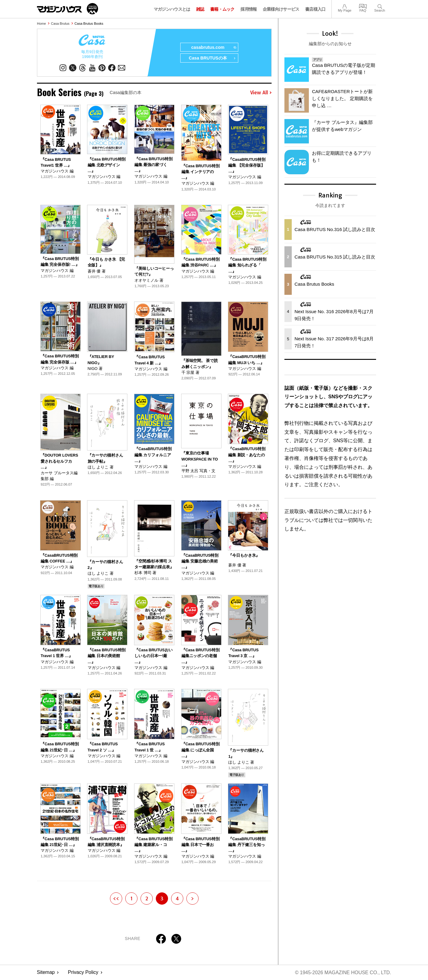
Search (380, 6)
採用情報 (249, 9)
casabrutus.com (213, 48)
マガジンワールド (68, 9)
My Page (345, 6)
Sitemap (46, 973)
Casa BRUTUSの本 (212, 59)
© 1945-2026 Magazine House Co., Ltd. (343, 973)
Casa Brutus (60, 24)
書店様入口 (315, 9)
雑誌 (200, 9)
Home (41, 24)
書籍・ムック (222, 9)
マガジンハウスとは (172, 9)
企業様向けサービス (281, 9)
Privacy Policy (83, 973)
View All (261, 93)
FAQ (363, 6)
